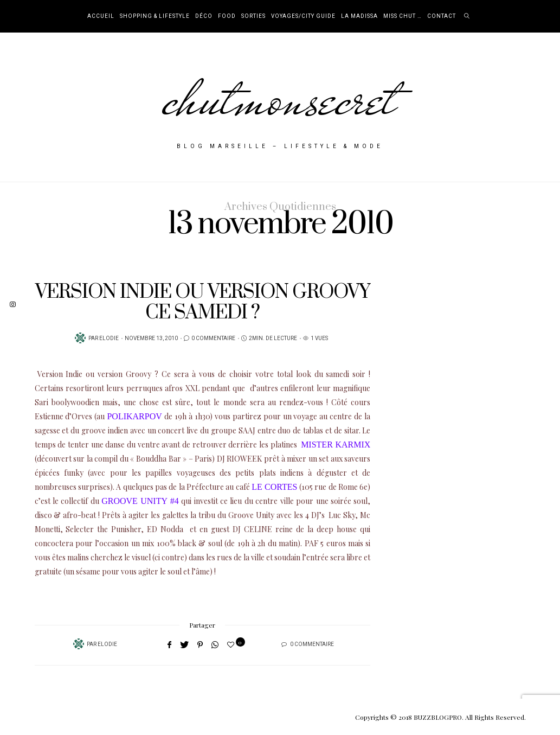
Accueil (101, 16)
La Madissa (359, 16)
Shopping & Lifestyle (155, 16)
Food (227, 16)
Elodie (109, 338)
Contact (442, 16)
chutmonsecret (280, 99)
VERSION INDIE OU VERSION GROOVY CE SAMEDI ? (202, 302)
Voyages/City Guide (303, 16)
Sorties (253, 16)
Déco (204, 16)
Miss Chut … (403, 16)
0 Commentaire (213, 338)
